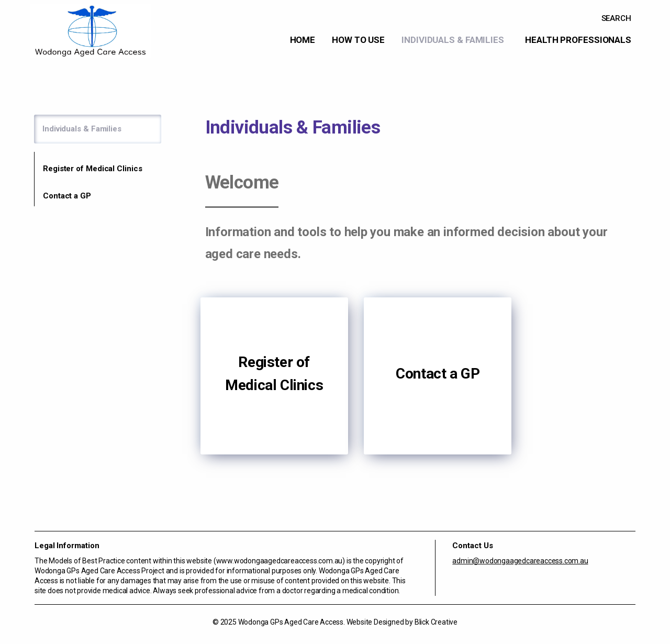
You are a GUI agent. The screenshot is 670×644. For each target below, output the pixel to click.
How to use (358, 40)
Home (303, 40)
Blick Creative (436, 622)
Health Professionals (578, 40)
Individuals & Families (453, 40)
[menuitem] (303, 40)
